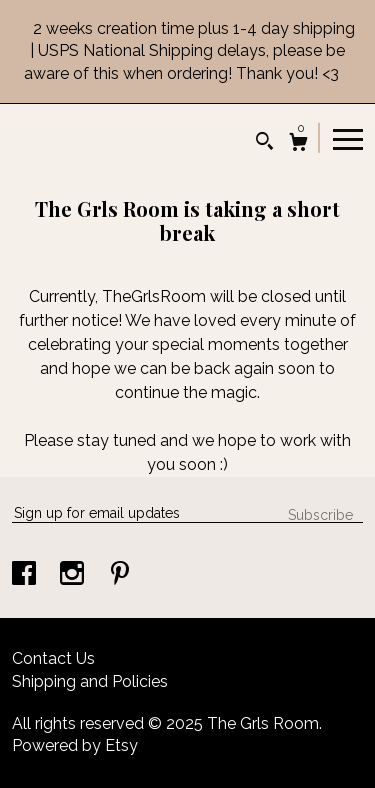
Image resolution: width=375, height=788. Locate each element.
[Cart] (298, 144)
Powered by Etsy (75, 745)
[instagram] (74, 575)
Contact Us (53, 658)
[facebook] (26, 575)
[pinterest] (120, 575)
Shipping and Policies (90, 681)
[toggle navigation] (348, 138)
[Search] (264, 143)
